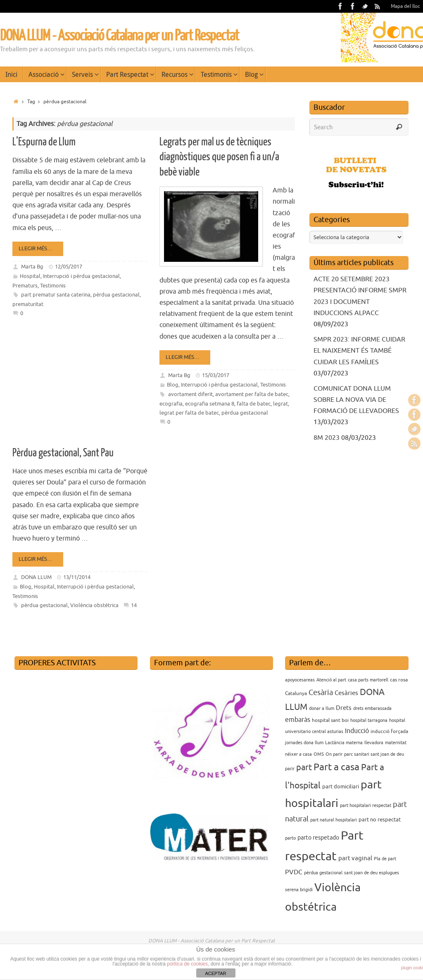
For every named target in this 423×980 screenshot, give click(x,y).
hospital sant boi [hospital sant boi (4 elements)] (330, 720)
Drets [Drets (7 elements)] (344, 708)
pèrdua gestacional (116, 295)
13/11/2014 (77, 577)
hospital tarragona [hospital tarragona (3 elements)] (369, 720)
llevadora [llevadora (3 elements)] (374, 743)
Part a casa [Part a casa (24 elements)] (336, 767)
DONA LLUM (36, 577)
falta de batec (254, 404)
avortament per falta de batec (252, 394)
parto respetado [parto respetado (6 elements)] (318, 838)
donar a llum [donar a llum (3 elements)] (322, 708)
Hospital (30, 276)
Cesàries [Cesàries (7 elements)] (346, 693)
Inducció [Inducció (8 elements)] (357, 731)
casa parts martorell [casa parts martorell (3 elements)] (368, 680)
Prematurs (25, 286)
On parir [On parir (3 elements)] (334, 754)
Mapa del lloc (405, 6)
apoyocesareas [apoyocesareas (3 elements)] (300, 680)
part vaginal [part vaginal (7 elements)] (355, 858)
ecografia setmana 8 (210, 404)
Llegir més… (39, 248)
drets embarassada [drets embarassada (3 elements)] (372, 708)
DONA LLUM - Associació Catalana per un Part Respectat (119, 36)
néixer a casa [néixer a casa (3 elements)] (298, 754)
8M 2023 (327, 438)
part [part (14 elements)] (304, 768)
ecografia (171, 404)
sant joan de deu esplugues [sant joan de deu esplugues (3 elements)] (372, 873)
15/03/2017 (216, 375)
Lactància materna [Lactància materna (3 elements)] (344, 743)
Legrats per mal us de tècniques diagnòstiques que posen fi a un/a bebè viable (219, 157)
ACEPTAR (215, 973)
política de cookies (187, 964)
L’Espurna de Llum (44, 142)
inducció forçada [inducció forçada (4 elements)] (389, 731)
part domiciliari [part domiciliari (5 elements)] (341, 787)
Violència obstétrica (94, 605)
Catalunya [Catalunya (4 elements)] (296, 693)
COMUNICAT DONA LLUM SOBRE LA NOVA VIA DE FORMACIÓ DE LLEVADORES (356, 400)
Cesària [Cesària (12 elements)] (321, 693)
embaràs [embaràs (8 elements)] (298, 720)
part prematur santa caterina (56, 295)
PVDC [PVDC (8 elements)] (294, 872)
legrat (280, 404)
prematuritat (28, 304)
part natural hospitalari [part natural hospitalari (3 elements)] (334, 820)
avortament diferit (190, 394)
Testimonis (53, 286)
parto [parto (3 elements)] (290, 838)
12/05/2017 (69, 267)
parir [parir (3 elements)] (290, 769)
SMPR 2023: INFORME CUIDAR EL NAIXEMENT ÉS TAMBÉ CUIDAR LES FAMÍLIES (359, 351)
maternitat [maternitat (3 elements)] (396, 743)
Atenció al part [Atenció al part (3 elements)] (331, 680)
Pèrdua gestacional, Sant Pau (63, 453)
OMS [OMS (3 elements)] (319, 754)
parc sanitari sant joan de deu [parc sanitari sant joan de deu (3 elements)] (374, 754)
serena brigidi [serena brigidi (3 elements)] (299, 890)
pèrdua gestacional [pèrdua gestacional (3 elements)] (323, 873)
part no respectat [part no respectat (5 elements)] (380, 820)
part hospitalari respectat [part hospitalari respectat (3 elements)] (366, 806)
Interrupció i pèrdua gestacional (81, 276)
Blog (173, 385)
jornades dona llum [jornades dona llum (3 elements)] (304, 743)
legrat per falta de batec (189, 413)
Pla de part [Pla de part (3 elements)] (385, 859)
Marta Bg (32, 267)
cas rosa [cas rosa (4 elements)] (399, 680)
